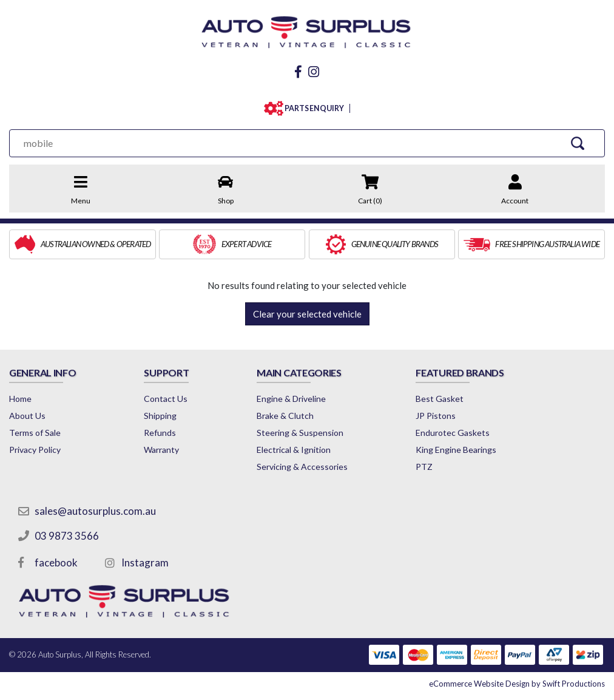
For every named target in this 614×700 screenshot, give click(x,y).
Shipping (160, 416)
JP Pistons (436, 416)
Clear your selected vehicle (307, 314)
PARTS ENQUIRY (312, 108)
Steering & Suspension (300, 433)
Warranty (161, 450)
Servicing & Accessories (302, 467)
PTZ (424, 467)
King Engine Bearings (456, 450)
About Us (27, 416)
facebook (56, 562)
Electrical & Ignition (294, 450)
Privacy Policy (35, 450)
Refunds (160, 433)
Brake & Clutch (285, 416)
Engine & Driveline (291, 399)
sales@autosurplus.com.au (95, 511)
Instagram (145, 562)
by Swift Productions (517, 684)
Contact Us (166, 399)
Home (20, 399)
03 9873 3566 (67, 536)
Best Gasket (440, 399)
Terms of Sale (35, 433)
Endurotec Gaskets (453, 433)
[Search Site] (578, 143)
